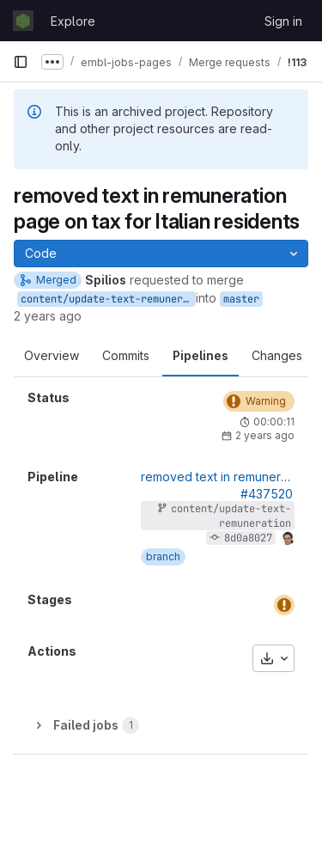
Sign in (283, 21)
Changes (277, 355)
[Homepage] (23, 21)
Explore (73, 21)
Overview (52, 355)
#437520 (267, 494)
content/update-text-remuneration (108, 299)
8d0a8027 (248, 538)
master (241, 299)
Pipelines (200, 355)
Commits (126, 355)
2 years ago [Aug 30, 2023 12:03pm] (48, 316)
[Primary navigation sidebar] (21, 62)
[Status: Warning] (259, 401)
